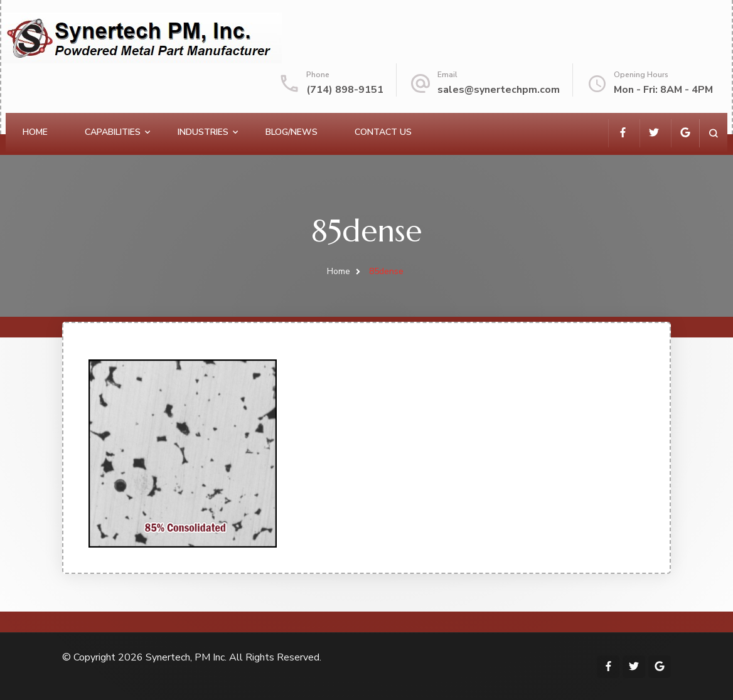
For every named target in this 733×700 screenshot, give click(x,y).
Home (35, 132)
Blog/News (292, 132)
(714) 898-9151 (345, 90)
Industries (203, 132)
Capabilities (113, 132)
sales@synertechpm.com (499, 90)
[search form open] (713, 133)
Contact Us (383, 132)
